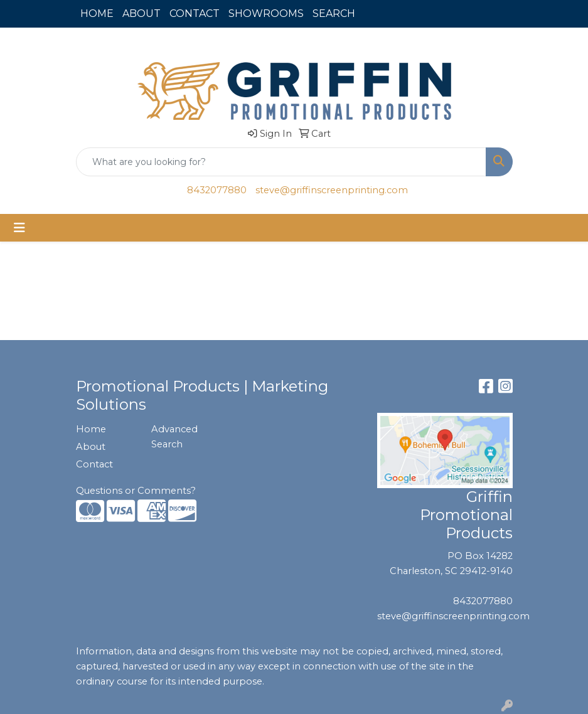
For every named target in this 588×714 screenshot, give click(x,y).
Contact (94, 464)
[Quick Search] (281, 162)
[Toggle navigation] (19, 228)
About (91, 447)
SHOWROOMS (266, 13)
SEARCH (334, 13)
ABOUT (142, 13)
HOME (97, 13)
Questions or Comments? (136, 491)
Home (91, 429)
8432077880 (217, 190)
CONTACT (195, 13)
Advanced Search (174, 437)
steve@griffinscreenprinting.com (332, 190)
